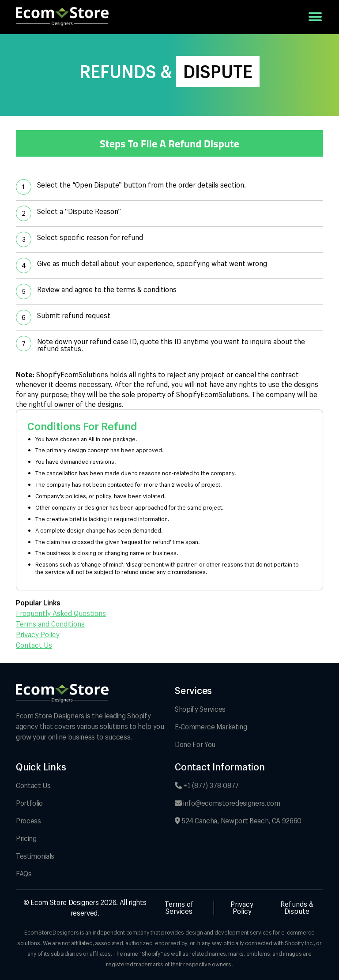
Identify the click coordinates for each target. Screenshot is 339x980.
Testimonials (35, 856)
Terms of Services (179, 908)
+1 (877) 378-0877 (207, 785)
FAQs (24, 873)
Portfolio (29, 803)
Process (28, 820)
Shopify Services (200, 709)
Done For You (195, 744)
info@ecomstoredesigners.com (228, 803)
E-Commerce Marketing (211, 727)
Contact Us (34, 645)
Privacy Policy (38, 635)
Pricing (26, 838)
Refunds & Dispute (297, 908)
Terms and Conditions (50, 624)
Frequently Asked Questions (61, 613)
